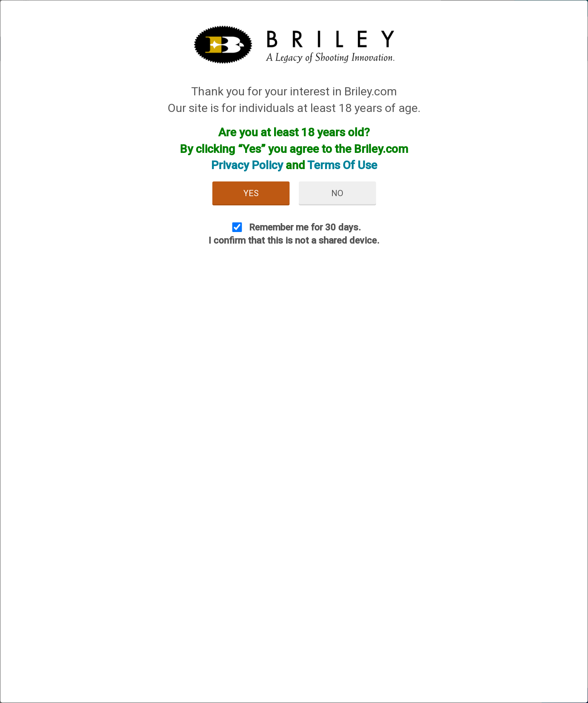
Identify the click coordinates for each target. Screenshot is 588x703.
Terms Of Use (342, 165)
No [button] (337, 193)
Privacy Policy (247, 165)
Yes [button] (251, 193)
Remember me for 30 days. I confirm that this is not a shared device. (294, 234)
